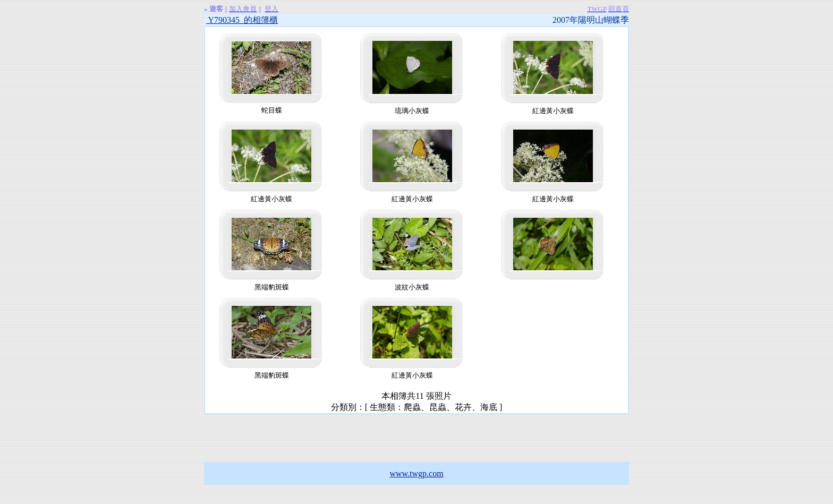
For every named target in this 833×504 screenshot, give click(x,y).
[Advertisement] (416, 438)
